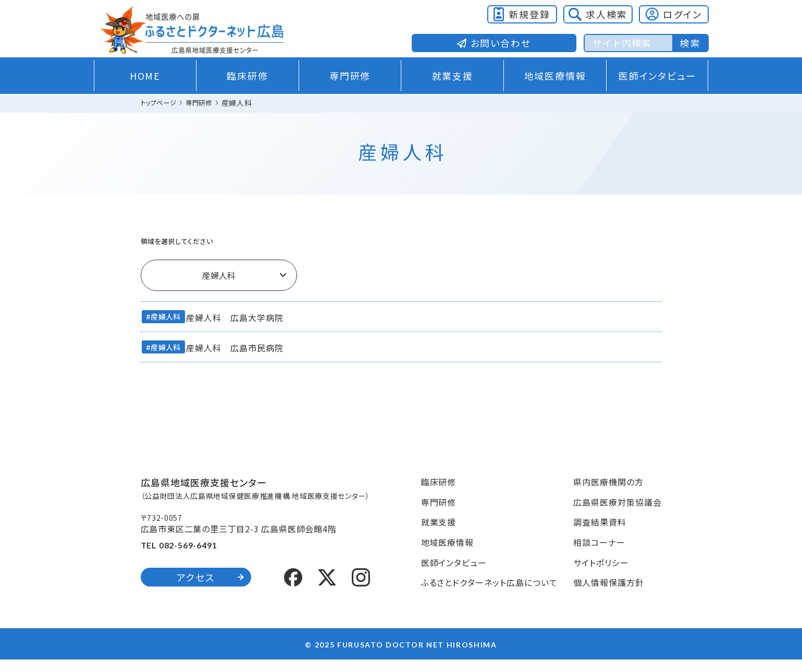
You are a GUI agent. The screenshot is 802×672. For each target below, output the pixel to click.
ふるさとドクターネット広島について (489, 594)
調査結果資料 (600, 534)
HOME (145, 89)
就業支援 (453, 89)
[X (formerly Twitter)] (327, 588)
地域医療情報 (555, 89)
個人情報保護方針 (609, 594)
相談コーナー (599, 554)
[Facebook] (293, 588)
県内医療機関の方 (608, 494)
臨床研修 (247, 89)
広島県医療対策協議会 (618, 514)
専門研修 (350, 89)
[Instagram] (361, 588)
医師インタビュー (657, 89)
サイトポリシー (601, 575)
